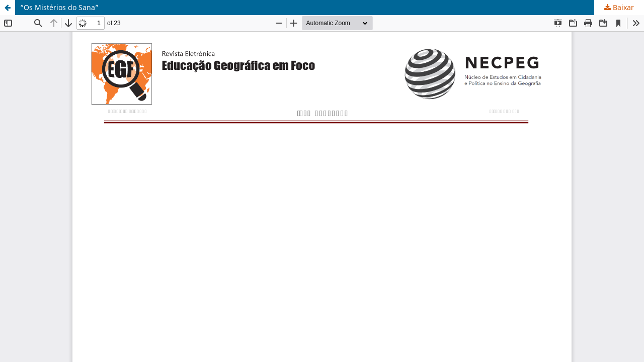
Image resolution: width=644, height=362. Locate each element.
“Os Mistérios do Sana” (59, 7)
